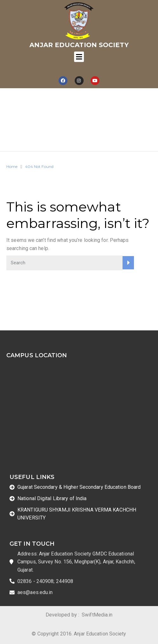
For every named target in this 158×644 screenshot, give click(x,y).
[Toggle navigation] (79, 57)
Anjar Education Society (79, 45)
